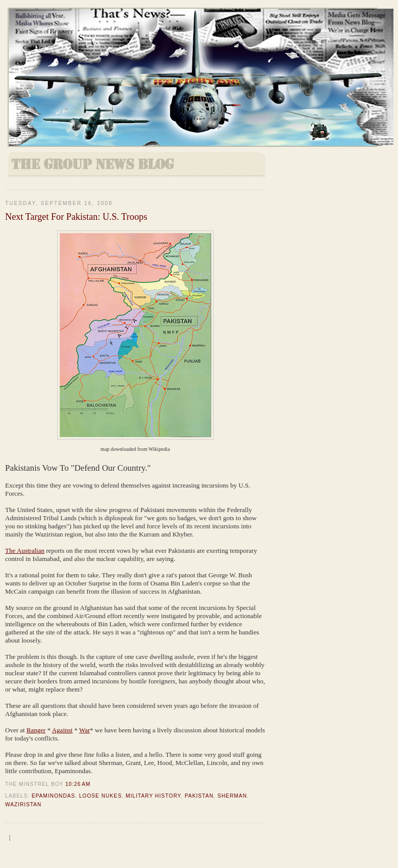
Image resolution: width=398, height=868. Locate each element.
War (84, 730)
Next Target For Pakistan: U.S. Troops (76, 217)
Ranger (36, 730)
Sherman (232, 796)
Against (62, 730)
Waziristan (23, 805)
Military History (153, 796)
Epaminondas (53, 796)
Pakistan (199, 796)
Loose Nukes (101, 796)
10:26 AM (78, 784)
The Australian (25, 551)
